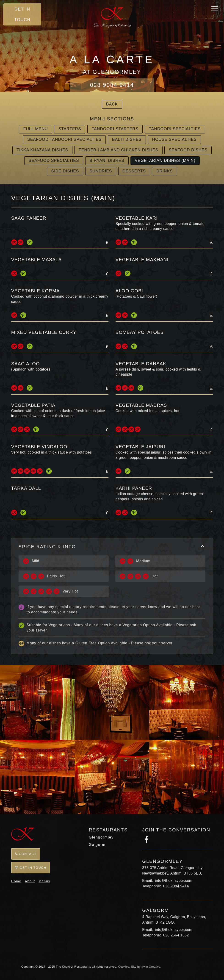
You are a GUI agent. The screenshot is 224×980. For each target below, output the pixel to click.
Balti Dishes (127, 139)
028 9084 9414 (112, 85)
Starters (70, 129)
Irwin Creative (151, 967)
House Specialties (174, 139)
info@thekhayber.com (174, 881)
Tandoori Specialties (175, 129)
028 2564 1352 (176, 935)
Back (112, 104)
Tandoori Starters (115, 129)
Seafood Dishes (188, 150)
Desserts (134, 171)
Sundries (101, 171)
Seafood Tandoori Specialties (64, 139)
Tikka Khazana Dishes (42, 150)
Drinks (165, 171)
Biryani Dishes (107, 161)
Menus (44, 881)
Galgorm (97, 845)
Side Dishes (65, 171)
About (30, 881)
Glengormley (101, 837)
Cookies (124, 967)
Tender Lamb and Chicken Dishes (118, 150)
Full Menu (36, 129)
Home (16, 881)
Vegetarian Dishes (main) (165, 161)
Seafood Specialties (54, 161)
